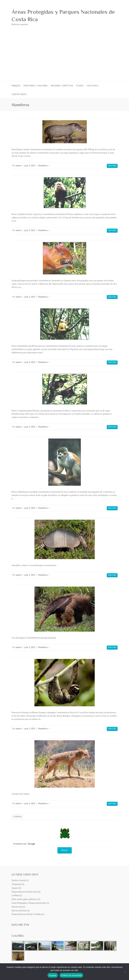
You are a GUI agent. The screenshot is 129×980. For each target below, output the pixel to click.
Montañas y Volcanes (36, 86)
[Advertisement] (64, 57)
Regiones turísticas (62, 86)
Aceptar (53, 975)
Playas (80, 86)
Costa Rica (92, 86)
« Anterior (17, 816)
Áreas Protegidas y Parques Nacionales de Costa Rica (63, 16)
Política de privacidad (71, 975)
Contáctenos (19, 94)
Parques (16, 86)
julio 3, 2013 (30, 166)
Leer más (112, 166)
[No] (125, 972)
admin (19, 166)
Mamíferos (43, 166)
